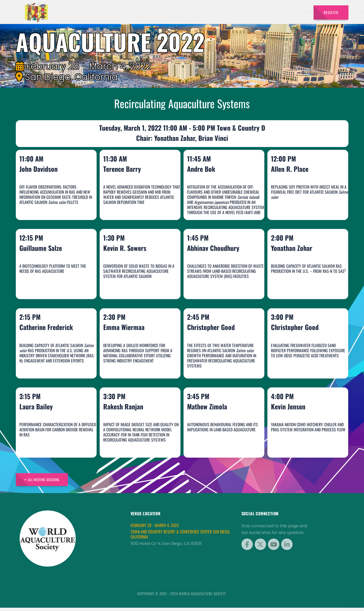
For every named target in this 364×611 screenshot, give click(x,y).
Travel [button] (297, 11)
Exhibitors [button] (200, 11)
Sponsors (276, 11)
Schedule (227, 11)
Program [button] (250, 11)
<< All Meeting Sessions (46, 482)
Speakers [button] (173, 11)
